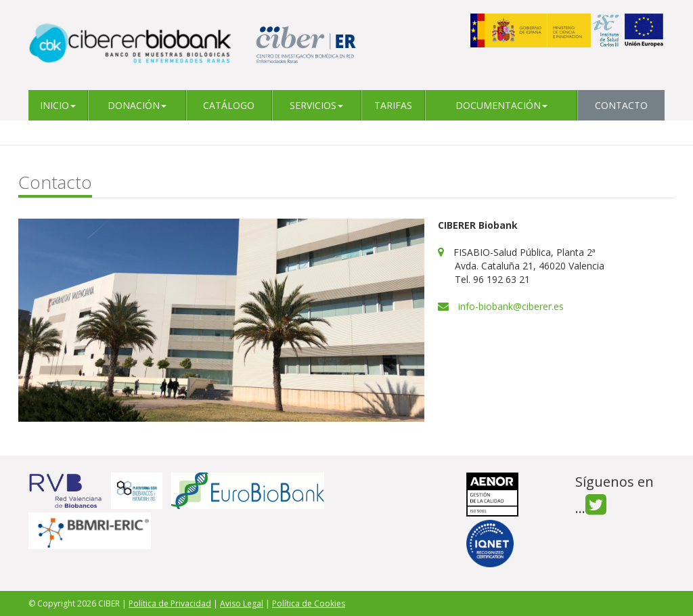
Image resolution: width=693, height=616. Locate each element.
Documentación (501, 105)
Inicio (58, 105)
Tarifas (393, 105)
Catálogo (229, 105)
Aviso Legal (242, 603)
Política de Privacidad (170, 603)
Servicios (316, 105)
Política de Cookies (309, 603)
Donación (137, 105)
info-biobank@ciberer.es (511, 306)
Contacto (621, 105)
